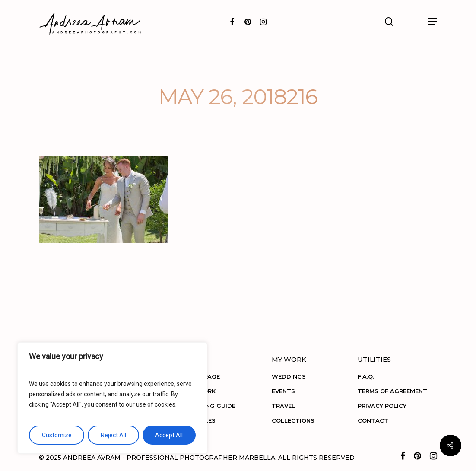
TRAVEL (283, 406)
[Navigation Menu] (432, 22)
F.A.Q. (366, 376)
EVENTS (283, 391)
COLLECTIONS (293, 420)
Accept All (169, 435)
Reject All (113, 435)
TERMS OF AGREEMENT (392, 391)
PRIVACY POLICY (382, 406)
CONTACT (373, 420)
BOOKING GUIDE (211, 406)
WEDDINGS (289, 376)
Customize (57, 435)
